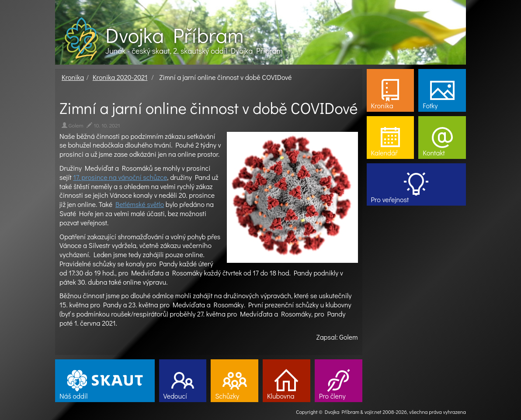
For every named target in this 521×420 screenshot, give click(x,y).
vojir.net (373, 412)
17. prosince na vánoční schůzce (120, 177)
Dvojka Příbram (174, 35)
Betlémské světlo (140, 204)
